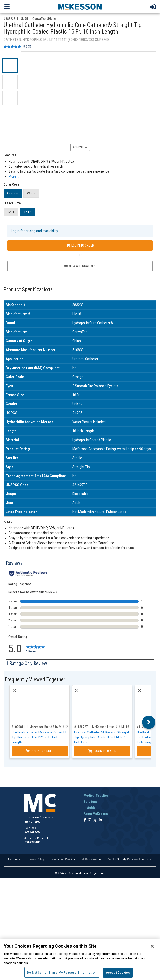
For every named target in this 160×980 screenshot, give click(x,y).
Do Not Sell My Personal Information (130, 859)
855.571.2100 (32, 822)
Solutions (91, 802)
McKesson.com (91, 859)
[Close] (152, 946)
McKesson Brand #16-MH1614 (112, 727)
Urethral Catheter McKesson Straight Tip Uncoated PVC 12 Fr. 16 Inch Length (39, 737)
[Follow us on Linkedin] (100, 820)
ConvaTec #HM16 (44, 19)
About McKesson (96, 814)
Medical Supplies (96, 796)
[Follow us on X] (95, 820)
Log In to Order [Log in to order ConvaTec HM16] (80, 245)
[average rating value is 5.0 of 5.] (16, 47)
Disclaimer (13, 859)
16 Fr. (28, 212)
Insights (90, 808)
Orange (13, 193)
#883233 (9, 19)
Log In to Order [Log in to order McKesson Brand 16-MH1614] (102, 751)
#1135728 (144, 727)
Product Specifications (28, 290)
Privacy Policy (35, 859)
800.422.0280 (32, 832)
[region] (80, 959)
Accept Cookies (118, 973)
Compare (80, 147)
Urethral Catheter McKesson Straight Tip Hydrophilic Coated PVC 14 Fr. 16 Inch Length (102, 737)
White (31, 193)
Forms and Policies (63, 859)
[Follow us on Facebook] (85, 820)
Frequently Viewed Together (35, 680)
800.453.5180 (32, 842)
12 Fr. (11, 212)
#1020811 (18, 727)
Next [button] (149, 722)
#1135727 (81, 727)
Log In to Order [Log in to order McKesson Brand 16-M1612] (40, 751)
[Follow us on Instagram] (90, 820)
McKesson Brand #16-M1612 (49, 727)
